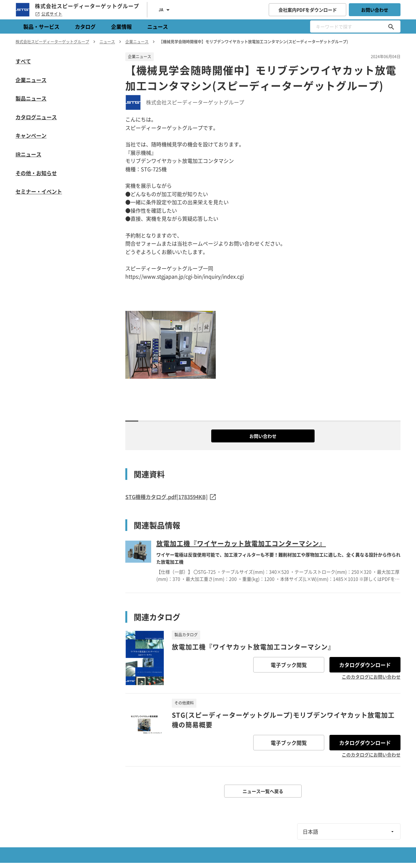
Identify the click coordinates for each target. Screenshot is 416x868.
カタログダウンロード (365, 665)
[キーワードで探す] (391, 26)
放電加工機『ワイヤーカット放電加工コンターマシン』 (241, 543)
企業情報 (121, 26)
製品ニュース (31, 98)
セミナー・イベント (39, 191)
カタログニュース (36, 117)
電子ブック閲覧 (289, 665)
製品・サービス (41, 26)
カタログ (85, 26)
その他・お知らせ (36, 173)
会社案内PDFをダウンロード (308, 10)
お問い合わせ (375, 10)
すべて (23, 61)
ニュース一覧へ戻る (263, 791)
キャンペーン (31, 135)
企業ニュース (31, 80)
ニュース (158, 26)
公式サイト (49, 14)
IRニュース (28, 154)
